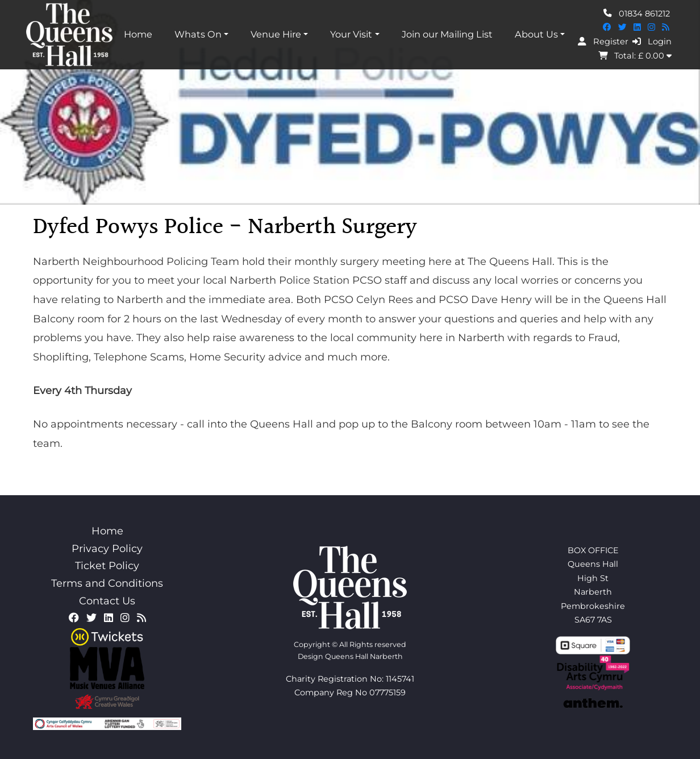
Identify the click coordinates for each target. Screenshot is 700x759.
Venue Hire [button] (276, 34)
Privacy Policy (107, 549)
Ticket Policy (107, 566)
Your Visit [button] (351, 34)
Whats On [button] (198, 34)
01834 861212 (637, 13)
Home (138, 34)
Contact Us (107, 601)
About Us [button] (536, 34)
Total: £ (635, 56)
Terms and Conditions (107, 583)
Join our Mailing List (447, 34)
